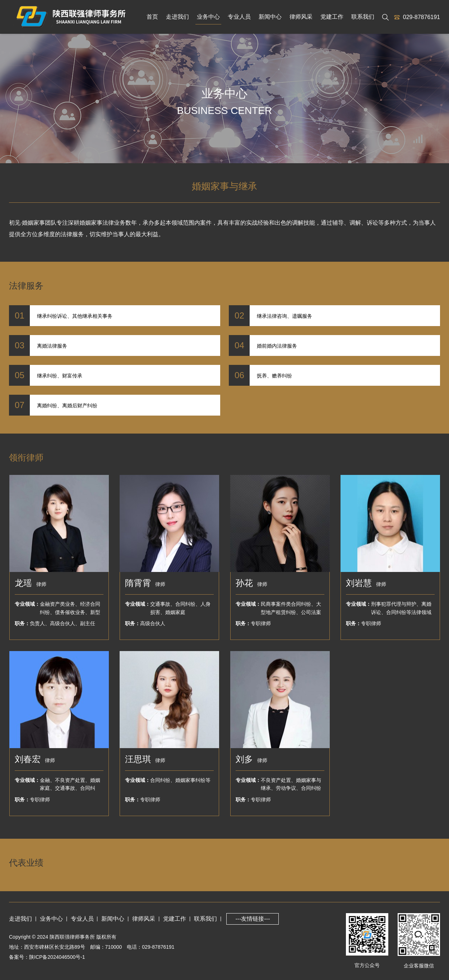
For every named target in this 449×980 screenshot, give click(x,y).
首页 (152, 17)
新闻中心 (270, 17)
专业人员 (239, 17)
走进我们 (177, 17)
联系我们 (363, 17)
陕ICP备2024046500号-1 (57, 957)
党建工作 (332, 17)
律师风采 (301, 17)
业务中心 (208, 17)
